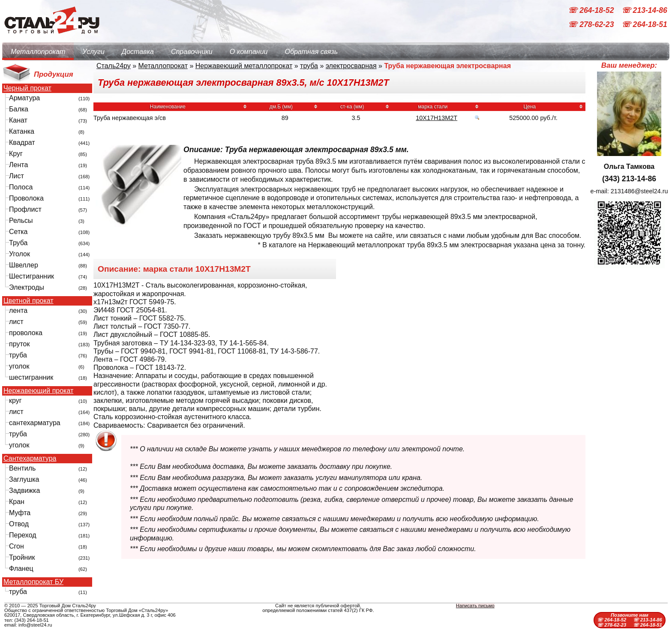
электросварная (351, 66)
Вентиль (22, 468)
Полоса (21, 187)
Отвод (19, 524)
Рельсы (21, 220)
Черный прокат (27, 88)
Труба (18, 243)
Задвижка (24, 490)
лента (18, 310)
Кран (17, 502)
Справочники (192, 52)
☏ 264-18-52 (592, 10)
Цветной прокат (28, 301)
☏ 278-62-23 (592, 25)
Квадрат (22, 142)
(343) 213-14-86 (629, 179)
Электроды (27, 287)
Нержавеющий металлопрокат (244, 66)
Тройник (22, 557)
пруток (19, 344)
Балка (19, 109)
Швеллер (24, 265)
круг (15, 400)
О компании (249, 52)
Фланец (21, 568)
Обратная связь (311, 52)
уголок (19, 366)
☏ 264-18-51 (644, 25)
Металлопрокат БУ (33, 582)
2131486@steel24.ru (639, 191)
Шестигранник (31, 276)
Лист (16, 176)
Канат (18, 120)
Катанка (22, 131)
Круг (16, 154)
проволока (26, 333)
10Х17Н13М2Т (436, 118)
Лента (18, 165)
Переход (23, 535)
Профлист (25, 209)
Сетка (18, 232)
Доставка (138, 52)
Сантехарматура (30, 459)
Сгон (16, 546)
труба (18, 355)
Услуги (93, 52)
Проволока (26, 198)
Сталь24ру (114, 66)
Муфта (20, 513)
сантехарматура (35, 423)
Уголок (19, 254)
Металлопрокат (38, 52)
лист (16, 322)
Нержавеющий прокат (38, 391)
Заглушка (24, 479)
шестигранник (31, 377)
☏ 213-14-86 (644, 10)
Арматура (24, 98)
